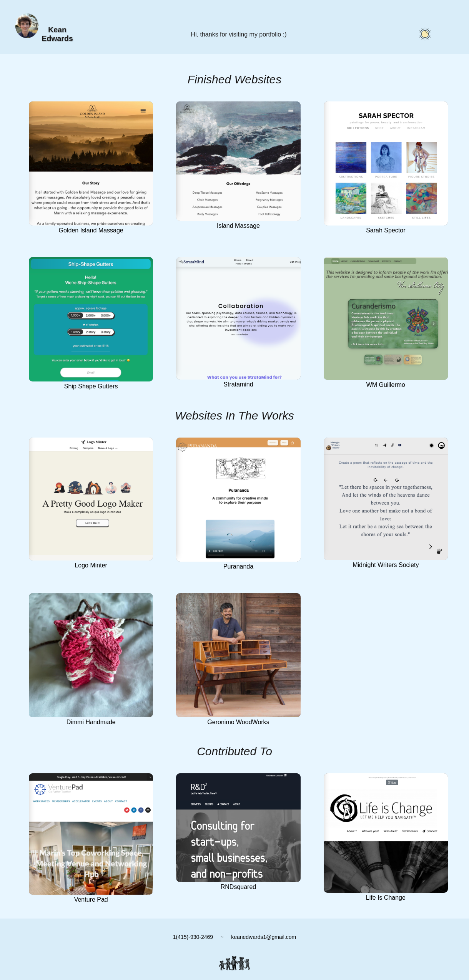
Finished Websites (235, 79)
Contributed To (234, 751)
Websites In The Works (234, 415)
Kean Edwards (57, 34)
